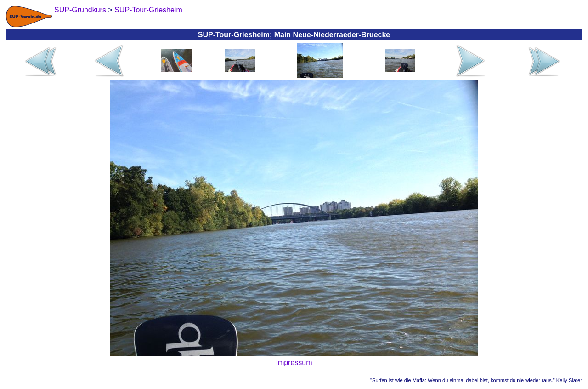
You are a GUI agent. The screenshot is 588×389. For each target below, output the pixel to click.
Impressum (294, 363)
